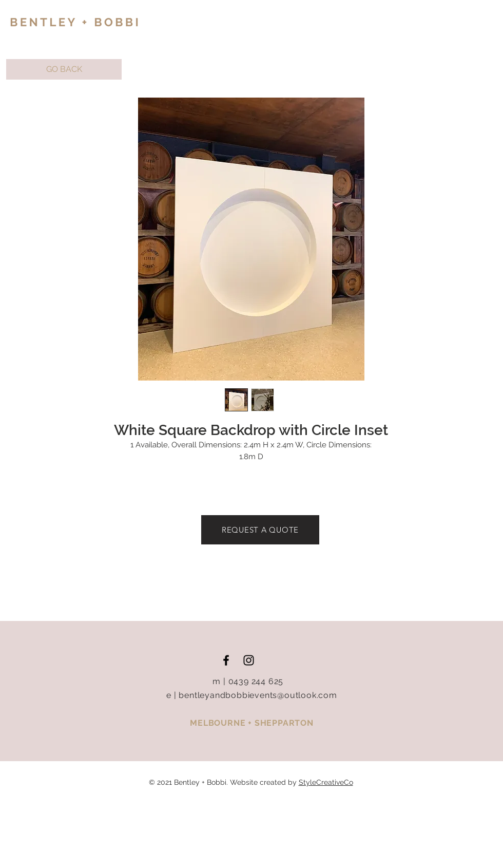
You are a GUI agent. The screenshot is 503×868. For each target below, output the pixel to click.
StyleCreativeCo (326, 782)
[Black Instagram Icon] (249, 660)
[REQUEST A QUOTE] (260, 530)
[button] (64, 69)
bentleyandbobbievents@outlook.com (258, 695)
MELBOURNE (219, 723)
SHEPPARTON (284, 723)
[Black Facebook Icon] (226, 660)
